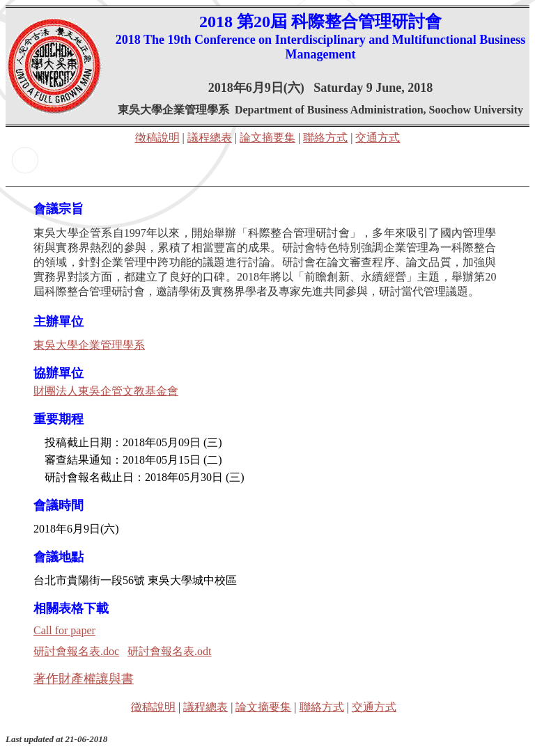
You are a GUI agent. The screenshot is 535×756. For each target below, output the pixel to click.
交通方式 (378, 137)
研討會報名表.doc (76, 651)
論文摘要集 (267, 137)
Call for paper (64, 630)
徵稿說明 (157, 137)
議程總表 (210, 137)
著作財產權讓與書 (84, 679)
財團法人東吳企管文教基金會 (106, 391)
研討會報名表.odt (169, 651)
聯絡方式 (325, 137)
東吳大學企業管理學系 (89, 345)
